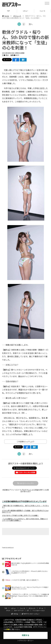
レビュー (25, 11)
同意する (26, 635)
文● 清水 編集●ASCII (11, 55)
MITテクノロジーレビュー (31, 614)
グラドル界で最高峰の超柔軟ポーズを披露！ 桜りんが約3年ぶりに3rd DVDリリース (25, 511)
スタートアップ (19, 610)
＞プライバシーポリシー (25, 641)
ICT (28, 610)
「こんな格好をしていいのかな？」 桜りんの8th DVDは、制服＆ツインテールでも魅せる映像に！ (25, 520)
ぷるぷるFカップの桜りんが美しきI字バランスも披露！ (20, 515)
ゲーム (41, 608)
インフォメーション (39, 610)
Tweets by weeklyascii (8, 548)
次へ (31, 24)
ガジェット (17, 16)
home (6, 16)
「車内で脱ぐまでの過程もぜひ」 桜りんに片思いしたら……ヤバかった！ (25, 506)
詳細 (8, 629)
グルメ (8, 610)
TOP (8, 11)
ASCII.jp (15, 614)
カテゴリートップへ (26, 483)
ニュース (42, 11)
